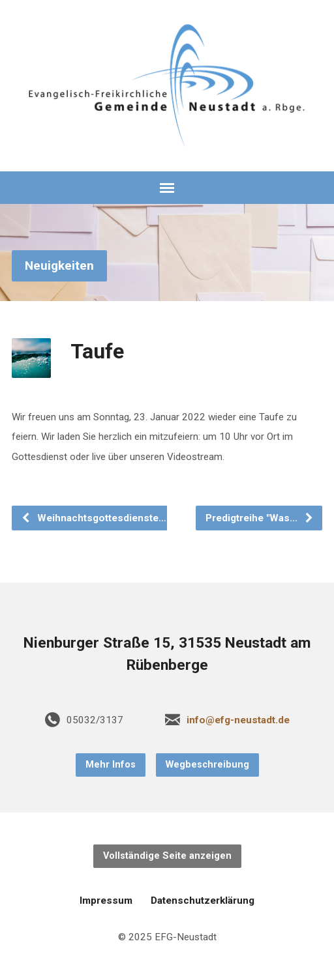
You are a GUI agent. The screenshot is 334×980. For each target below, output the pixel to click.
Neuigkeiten (59, 266)
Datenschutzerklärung (203, 901)
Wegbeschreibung (207, 765)
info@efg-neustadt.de (238, 720)
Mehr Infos (111, 765)
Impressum (106, 901)
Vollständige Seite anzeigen (167, 856)
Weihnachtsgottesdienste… (94, 518)
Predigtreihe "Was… (260, 518)
